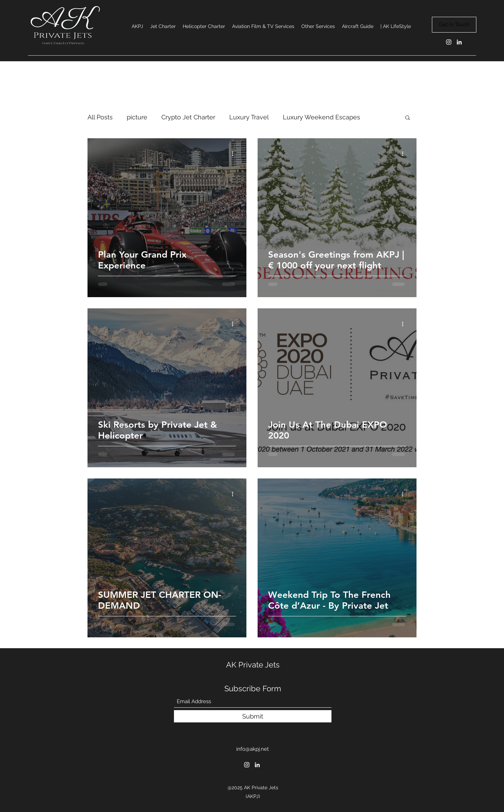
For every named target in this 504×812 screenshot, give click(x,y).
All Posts (100, 117)
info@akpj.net (253, 749)
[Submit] (253, 716)
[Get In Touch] (454, 25)
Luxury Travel (249, 117)
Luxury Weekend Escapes (321, 117)
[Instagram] (449, 42)
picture (137, 117)
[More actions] (235, 154)
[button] (408, 118)
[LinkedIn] (459, 42)
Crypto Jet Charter (188, 117)
